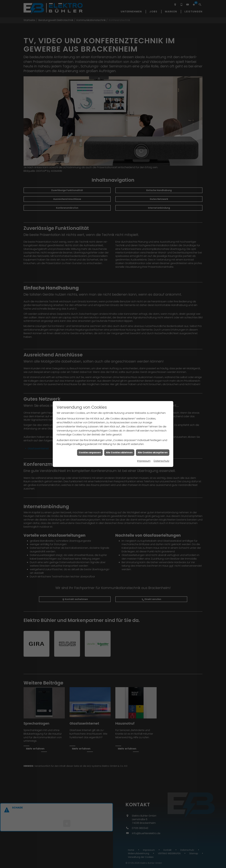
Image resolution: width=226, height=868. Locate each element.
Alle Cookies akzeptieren (153, 431)
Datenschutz (161, 440)
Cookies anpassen (90, 431)
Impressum (144, 440)
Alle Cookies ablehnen (119, 431)
